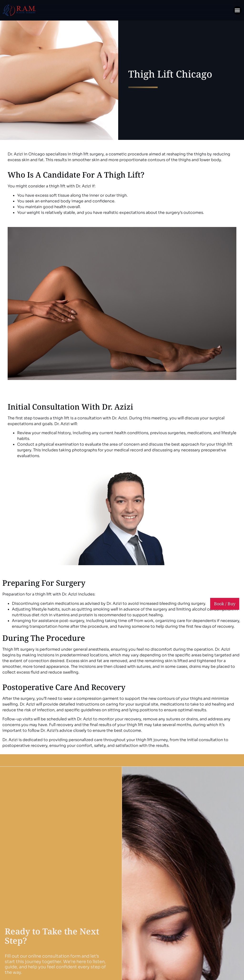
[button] (237, 10)
